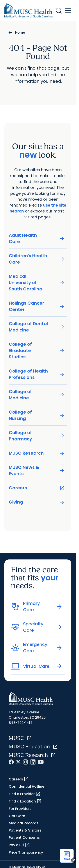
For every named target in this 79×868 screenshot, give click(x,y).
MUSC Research (37, 453)
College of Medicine (37, 395)
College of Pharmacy (37, 436)
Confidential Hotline (27, 786)
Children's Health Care (37, 259)
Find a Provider (25, 794)
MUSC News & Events (37, 470)
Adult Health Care (37, 238)
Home (20, 32)
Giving (37, 502)
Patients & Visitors (25, 830)
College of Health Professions (37, 374)
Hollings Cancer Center (37, 306)
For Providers (20, 809)
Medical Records (24, 823)
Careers (37, 488)
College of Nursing (37, 415)
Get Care (17, 816)
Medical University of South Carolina (37, 283)
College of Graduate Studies (37, 350)
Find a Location (25, 801)
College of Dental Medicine (37, 327)
